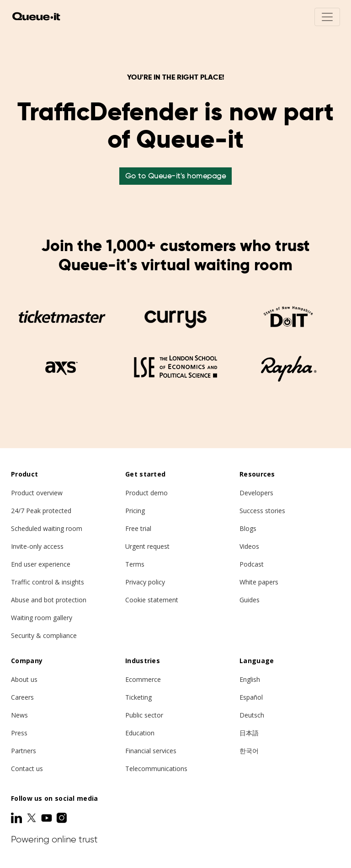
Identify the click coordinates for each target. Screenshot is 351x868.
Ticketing (138, 697)
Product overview (37, 493)
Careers (22, 697)
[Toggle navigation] (327, 17)
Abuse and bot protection (49, 600)
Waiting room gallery (42, 618)
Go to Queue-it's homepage (176, 176)
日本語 (249, 733)
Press (19, 733)
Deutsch (252, 715)
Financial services (151, 751)
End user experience (41, 564)
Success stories (262, 511)
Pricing (135, 511)
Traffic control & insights (48, 582)
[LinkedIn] (17, 818)
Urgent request (147, 546)
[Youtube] (48, 818)
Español (251, 697)
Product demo (146, 493)
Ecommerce (143, 679)
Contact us (27, 769)
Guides (250, 600)
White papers (259, 582)
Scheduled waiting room (47, 528)
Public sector (144, 715)
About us (24, 679)
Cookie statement (152, 600)
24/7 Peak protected (41, 511)
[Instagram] (62, 818)
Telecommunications (156, 769)
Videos (249, 546)
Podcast (252, 564)
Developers (256, 493)
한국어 (249, 751)
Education (140, 733)
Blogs (248, 528)
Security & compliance (44, 635)
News (19, 715)
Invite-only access (37, 546)
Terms (135, 564)
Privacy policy (145, 582)
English (250, 679)
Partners (24, 751)
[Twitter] (32, 818)
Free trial (138, 528)
